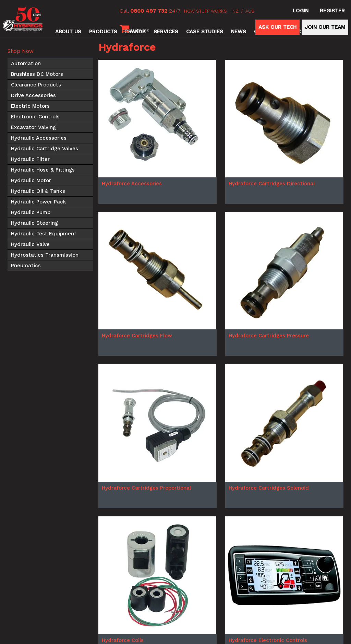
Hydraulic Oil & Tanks (38, 191)
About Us (68, 32)
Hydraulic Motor (31, 180)
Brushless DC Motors (37, 74)
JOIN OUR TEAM (325, 27)
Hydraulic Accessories (39, 138)
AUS (250, 11)
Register (332, 11)
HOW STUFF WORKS (205, 11)
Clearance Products (36, 85)
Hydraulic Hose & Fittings (43, 170)
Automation (26, 63)
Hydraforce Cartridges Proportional (146, 488)
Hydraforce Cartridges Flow (137, 336)
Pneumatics (26, 266)
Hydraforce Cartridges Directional (272, 184)
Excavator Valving (33, 127)
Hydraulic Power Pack (39, 202)
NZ (235, 11)
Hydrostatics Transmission (45, 255)
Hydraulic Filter (30, 159)
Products (103, 32)
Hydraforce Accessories (132, 184)
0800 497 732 (149, 11)
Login (301, 11)
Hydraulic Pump (31, 212)
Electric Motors (30, 106)
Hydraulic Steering (34, 223)
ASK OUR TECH (277, 27)
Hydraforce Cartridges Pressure (269, 336)
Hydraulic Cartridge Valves (45, 149)
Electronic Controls (35, 117)
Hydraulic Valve (30, 244)
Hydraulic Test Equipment (44, 234)
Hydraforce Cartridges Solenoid (269, 488)
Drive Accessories (33, 95)
